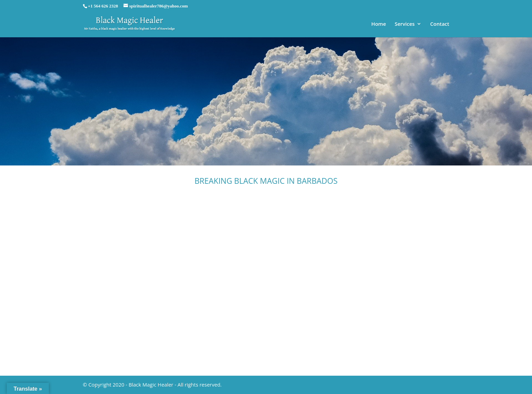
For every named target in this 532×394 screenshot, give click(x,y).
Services (405, 24)
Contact (440, 24)
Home (378, 24)
